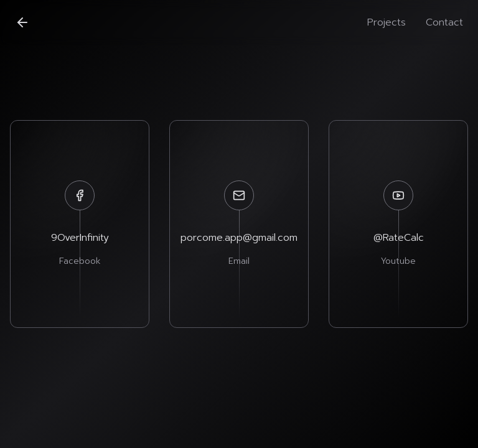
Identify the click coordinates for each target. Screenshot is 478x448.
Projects (387, 22)
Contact (444, 22)
